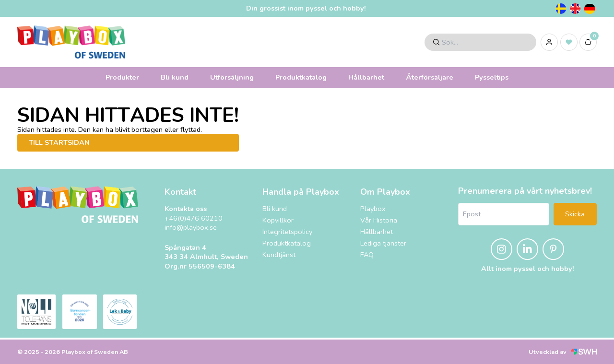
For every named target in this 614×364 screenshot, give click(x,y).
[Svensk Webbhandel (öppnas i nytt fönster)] (584, 352)
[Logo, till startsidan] (71, 42)
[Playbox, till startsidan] (78, 205)
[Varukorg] (588, 42)
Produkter (122, 77)
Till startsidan (59, 142)
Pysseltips (492, 77)
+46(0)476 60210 (194, 218)
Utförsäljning (232, 77)
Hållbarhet (366, 77)
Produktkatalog (301, 77)
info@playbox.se (191, 228)
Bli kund (175, 77)
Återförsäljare (430, 77)
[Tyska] (590, 9)
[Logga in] (549, 42)
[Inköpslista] (569, 42)
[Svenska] (561, 9)
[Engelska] (575, 9)
